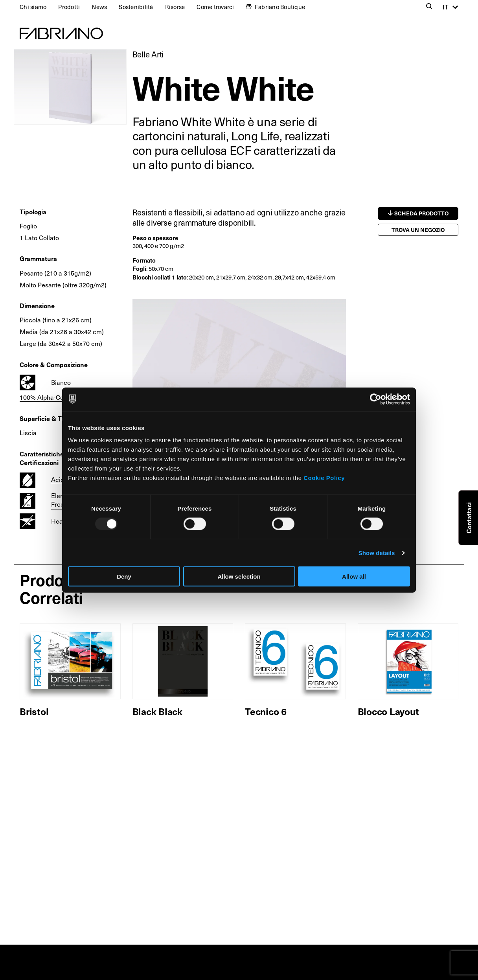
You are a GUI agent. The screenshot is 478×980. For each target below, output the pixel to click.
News (99, 7)
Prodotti (69, 7)
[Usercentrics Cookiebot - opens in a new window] (376, 399)
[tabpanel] (239, 379)
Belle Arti (148, 54)
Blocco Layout (388, 711)
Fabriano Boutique (280, 7)
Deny (124, 576)
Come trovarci (215, 7)
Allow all (354, 576)
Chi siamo (33, 7)
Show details (377, 553)
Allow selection (239, 576)
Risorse (175, 7)
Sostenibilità (136, 7)
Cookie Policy (324, 478)
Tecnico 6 (266, 711)
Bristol (34, 711)
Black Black (157, 711)
